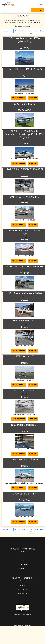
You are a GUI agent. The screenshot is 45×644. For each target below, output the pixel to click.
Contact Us (23, 593)
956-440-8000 (31, 449)
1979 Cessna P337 (24, 391)
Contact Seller (18, 98)
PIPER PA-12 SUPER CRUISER (24, 267)
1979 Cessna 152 (24, 356)
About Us (23, 585)
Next (24, 31)
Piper (22, 560)
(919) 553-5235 (33, 159)
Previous (5, 31)
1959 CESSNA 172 (24, 104)
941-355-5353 (39, 483)
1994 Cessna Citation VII (24, 459)
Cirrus (22, 568)
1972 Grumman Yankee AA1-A (24, 293)
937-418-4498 (30, 380)
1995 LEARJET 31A (24, 494)
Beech (23, 556)
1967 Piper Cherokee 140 (24, 197)
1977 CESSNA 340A (25, 321)
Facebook (17, 615)
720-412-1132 (29, 93)
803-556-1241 (31, 220)
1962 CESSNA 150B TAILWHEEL (24, 169)
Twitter (23, 615)
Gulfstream (24, 564)
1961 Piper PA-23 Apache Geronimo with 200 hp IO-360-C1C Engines (24, 134)
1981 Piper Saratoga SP (24, 425)
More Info (33, 98)
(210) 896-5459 (28, 346)
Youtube (29, 615)
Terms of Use (24, 581)
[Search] (15, 10)
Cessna (23, 552)
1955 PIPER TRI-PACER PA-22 (24, 69)
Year (36, 31)
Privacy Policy (24, 589)
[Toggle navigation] (41, 4)
